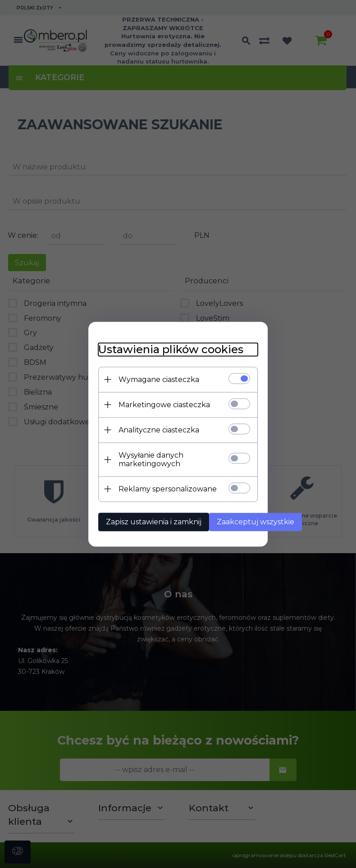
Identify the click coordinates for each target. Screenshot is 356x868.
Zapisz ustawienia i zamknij (130, 515)
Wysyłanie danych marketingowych (159, 457)
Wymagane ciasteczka (135, 381)
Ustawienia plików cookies (147, 351)
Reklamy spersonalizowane (144, 482)
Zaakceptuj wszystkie (235, 515)
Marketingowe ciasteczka (140, 406)
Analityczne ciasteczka (135, 431)
